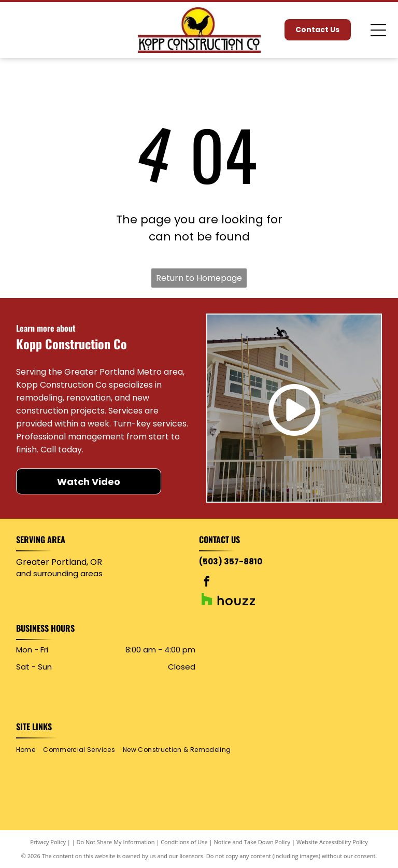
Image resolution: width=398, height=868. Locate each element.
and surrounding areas (59, 573)
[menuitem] (30, 750)
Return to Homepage (199, 278)
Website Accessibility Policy (332, 842)
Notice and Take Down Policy (252, 842)
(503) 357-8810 (231, 561)
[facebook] (207, 583)
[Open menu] (378, 30)
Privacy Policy (48, 842)
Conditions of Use (184, 842)
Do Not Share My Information (116, 842)
